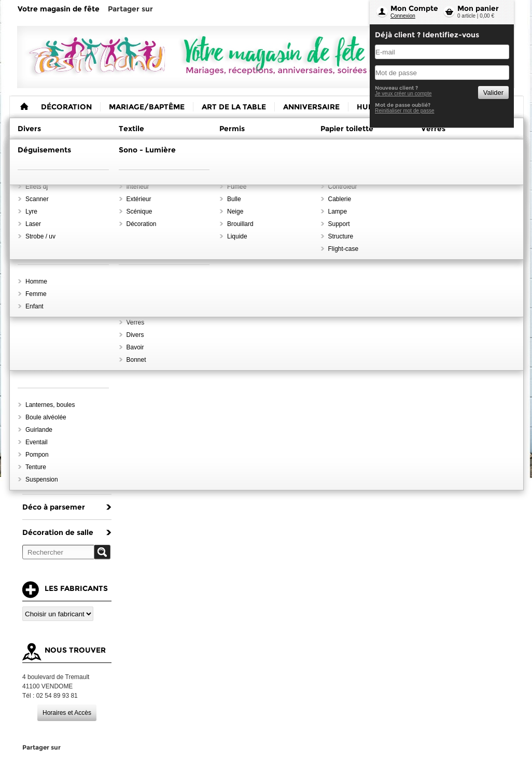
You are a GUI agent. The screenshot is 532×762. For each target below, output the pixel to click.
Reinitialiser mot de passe (405, 111)
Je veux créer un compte (403, 94)
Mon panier (478, 8)
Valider (493, 93)
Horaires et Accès (67, 713)
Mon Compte (414, 8)
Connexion (403, 16)
